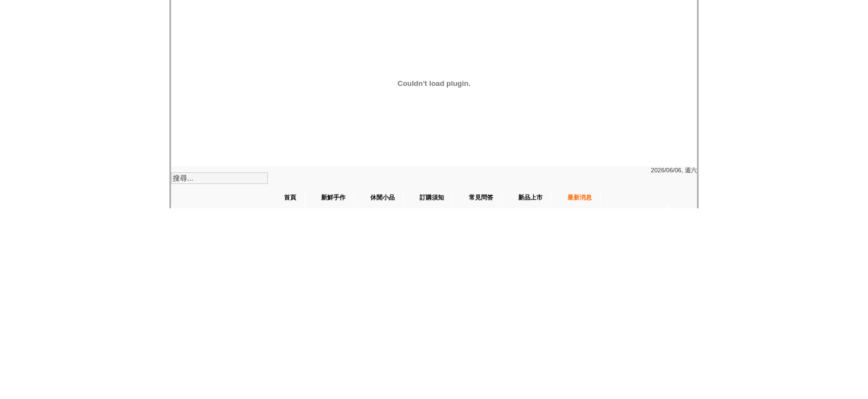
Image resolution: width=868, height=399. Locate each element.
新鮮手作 (333, 197)
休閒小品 (383, 197)
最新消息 (580, 197)
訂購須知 (432, 197)
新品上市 (530, 197)
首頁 (290, 197)
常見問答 (481, 197)
